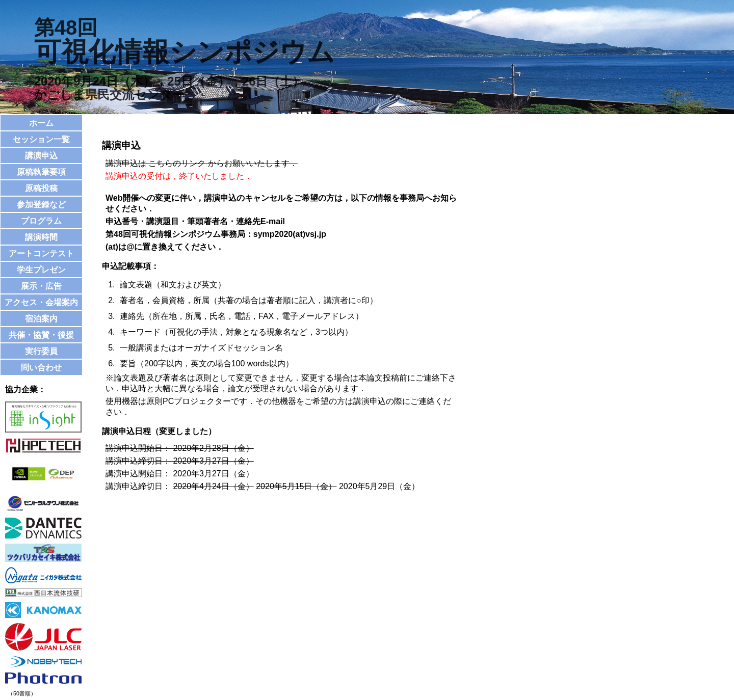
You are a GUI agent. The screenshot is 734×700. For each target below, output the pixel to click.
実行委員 (41, 351)
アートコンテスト (41, 253)
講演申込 (41, 156)
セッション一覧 (41, 139)
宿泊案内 (41, 319)
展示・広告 (41, 286)
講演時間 (41, 237)
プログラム (41, 221)
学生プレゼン (41, 270)
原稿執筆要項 (41, 172)
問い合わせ (41, 368)
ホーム (41, 123)
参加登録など (41, 205)
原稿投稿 (41, 188)
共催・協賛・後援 (41, 335)
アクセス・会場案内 (41, 302)
